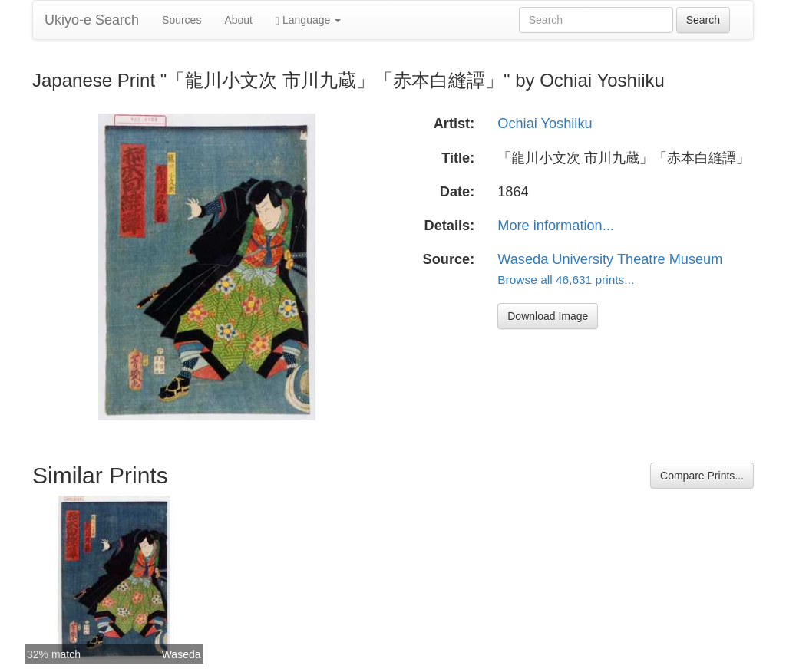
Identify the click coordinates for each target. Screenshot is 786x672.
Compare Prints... (702, 476)
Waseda (182, 654)
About (238, 20)
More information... (556, 226)
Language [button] (308, 20)
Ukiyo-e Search (92, 20)
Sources (182, 20)
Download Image (548, 316)
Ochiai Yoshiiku (545, 124)
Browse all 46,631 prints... (566, 280)
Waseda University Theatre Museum (610, 259)
